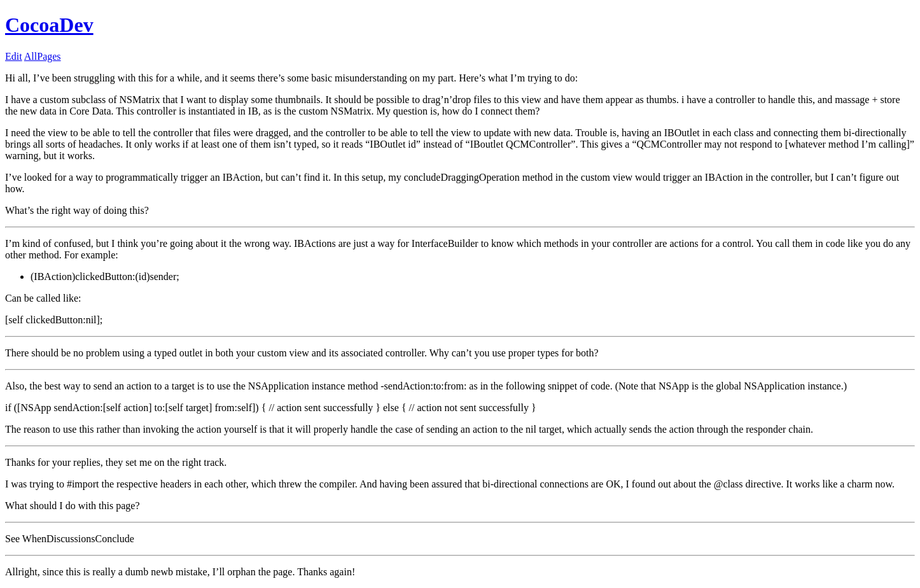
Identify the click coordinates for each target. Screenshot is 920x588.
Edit (14, 56)
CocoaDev (49, 25)
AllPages (43, 56)
